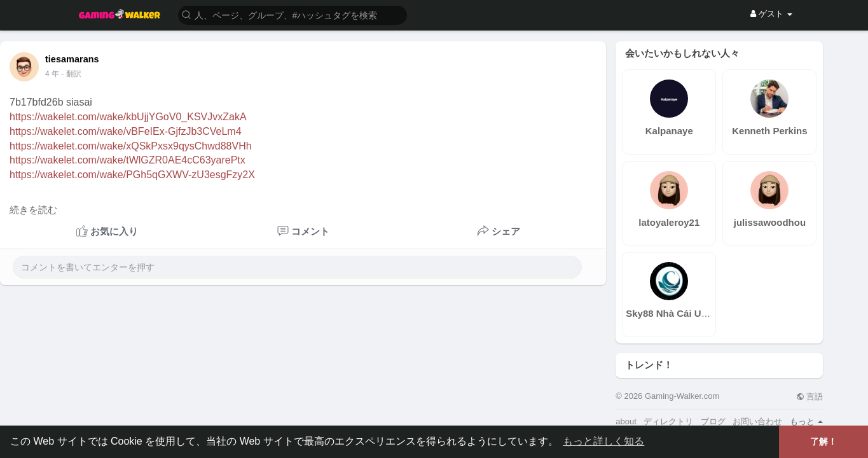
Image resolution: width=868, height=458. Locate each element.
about (626, 421)
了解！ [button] (823, 441)
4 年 (52, 74)
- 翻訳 (71, 74)
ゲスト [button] (771, 14)
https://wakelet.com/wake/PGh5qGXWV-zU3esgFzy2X (132, 175)
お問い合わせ (757, 421)
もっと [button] (807, 421)
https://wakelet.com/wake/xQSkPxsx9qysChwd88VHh (131, 146)
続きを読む (33, 210)
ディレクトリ (668, 421)
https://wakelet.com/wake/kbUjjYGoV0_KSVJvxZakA (128, 117)
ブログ (713, 421)
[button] (293, 14)
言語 (810, 397)
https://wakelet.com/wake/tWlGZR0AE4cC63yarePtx (127, 160)
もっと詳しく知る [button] (603, 441)
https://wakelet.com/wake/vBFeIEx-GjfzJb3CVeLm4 (126, 131)
